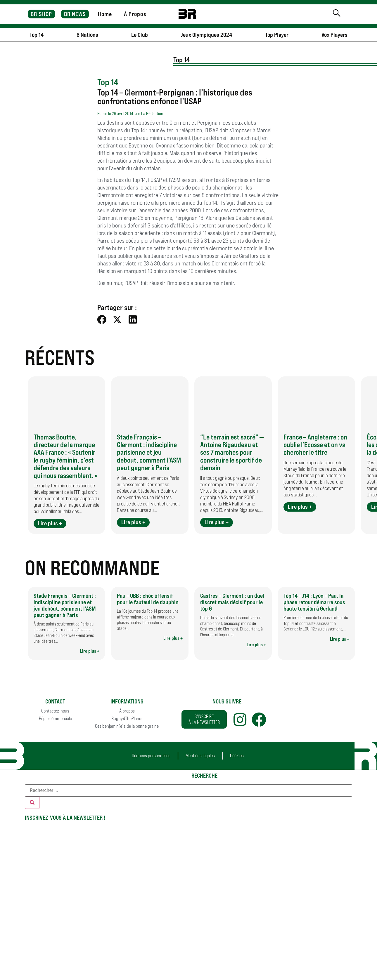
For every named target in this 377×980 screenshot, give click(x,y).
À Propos (135, 14)
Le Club (140, 35)
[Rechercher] (32, 803)
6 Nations (87, 35)
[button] (102, 319)
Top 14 (37, 35)
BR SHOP (41, 14)
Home (105, 14)
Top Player (277, 35)
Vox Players (334, 35)
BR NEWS (75, 14)
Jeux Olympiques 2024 (206, 35)
